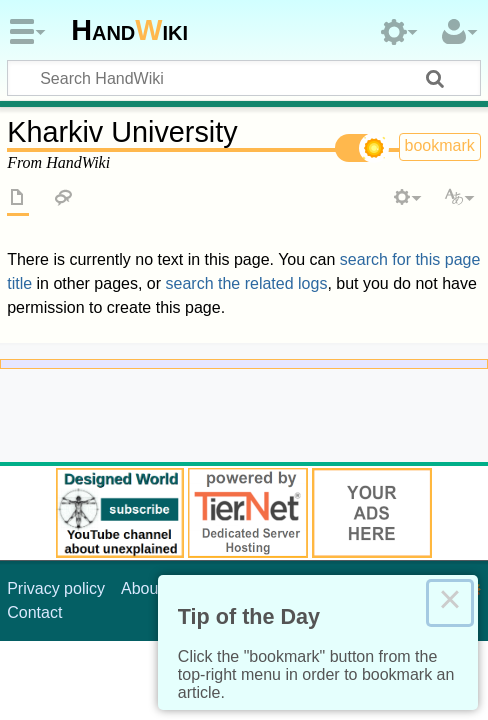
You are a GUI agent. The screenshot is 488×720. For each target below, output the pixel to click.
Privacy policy (56, 588)
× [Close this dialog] (450, 603)
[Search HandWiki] (244, 78)
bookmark (440, 145)
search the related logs (247, 283)
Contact (34, 612)
